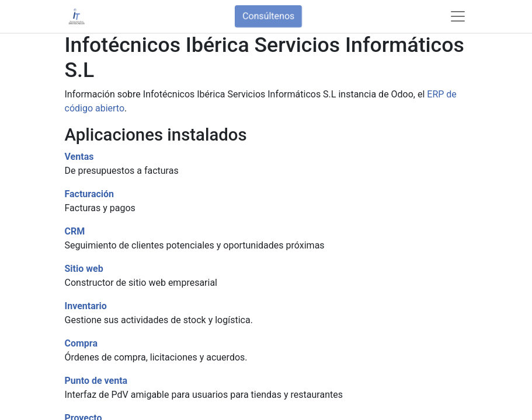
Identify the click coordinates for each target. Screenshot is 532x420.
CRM (75, 231)
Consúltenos (268, 16)
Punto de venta (96, 381)
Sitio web (84, 269)
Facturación (90, 194)
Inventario (86, 306)
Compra (81, 343)
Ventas (79, 157)
